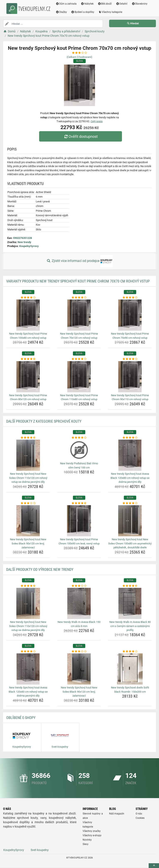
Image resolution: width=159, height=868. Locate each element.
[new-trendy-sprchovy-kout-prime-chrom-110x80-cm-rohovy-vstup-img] (79, 377)
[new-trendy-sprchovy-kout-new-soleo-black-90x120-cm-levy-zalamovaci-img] (28, 521)
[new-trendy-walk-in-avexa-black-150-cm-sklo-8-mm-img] (79, 603)
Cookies (140, 818)
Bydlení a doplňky (83, 12)
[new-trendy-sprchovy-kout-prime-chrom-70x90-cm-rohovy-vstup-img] (130, 315)
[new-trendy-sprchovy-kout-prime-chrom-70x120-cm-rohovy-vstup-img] (79, 315)
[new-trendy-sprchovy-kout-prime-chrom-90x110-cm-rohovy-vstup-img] (130, 377)
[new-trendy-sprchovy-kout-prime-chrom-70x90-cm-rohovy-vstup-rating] (130, 298)
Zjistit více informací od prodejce (79, 261)
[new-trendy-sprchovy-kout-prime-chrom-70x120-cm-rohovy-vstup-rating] (79, 298)
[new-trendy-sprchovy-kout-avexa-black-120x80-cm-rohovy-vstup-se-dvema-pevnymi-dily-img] (130, 455)
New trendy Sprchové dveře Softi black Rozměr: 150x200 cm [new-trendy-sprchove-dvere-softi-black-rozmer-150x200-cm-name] (130, 690)
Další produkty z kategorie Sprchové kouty (44, 421)
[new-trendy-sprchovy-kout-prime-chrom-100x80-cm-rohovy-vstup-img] (28, 315)
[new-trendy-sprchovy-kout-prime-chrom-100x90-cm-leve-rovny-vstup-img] (79, 521)
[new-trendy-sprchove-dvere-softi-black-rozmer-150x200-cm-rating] (130, 652)
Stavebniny (139, 4)
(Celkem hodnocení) (79, 57)
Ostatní (122, 4)
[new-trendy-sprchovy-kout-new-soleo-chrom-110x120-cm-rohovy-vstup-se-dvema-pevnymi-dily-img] (28, 455)
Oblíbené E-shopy (21, 718)
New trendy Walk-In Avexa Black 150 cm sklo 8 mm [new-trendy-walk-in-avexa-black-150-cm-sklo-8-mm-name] (79, 624)
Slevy (86, 844)
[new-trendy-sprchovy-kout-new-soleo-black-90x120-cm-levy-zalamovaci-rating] (28, 503)
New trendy (24, 242)
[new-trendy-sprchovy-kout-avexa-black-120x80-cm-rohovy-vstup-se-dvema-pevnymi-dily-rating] (130, 438)
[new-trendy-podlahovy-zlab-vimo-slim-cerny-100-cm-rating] (79, 438)
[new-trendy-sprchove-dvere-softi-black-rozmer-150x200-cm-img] (130, 669)
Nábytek (87, 4)
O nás (139, 814)
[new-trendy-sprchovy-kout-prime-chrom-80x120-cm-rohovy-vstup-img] (28, 377)
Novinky (87, 840)
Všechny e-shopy (92, 835)
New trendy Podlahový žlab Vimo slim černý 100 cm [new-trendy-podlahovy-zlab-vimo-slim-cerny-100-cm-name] (79, 465)
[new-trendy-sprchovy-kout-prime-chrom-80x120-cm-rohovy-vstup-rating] (28, 359)
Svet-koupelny (40, 850)
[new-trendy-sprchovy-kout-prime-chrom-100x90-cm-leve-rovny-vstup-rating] (79, 503)
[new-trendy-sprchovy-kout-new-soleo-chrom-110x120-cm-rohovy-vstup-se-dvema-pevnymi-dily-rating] (28, 438)
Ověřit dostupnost (81, 136)
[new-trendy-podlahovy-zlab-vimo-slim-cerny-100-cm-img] (79, 450)
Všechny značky (92, 831)
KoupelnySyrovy (29, 246)
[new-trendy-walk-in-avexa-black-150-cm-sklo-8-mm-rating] (79, 586)
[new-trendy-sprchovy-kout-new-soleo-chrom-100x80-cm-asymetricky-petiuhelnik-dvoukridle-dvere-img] (130, 521)
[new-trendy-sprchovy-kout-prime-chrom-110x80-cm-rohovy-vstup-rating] (79, 359)
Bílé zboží (105, 4)
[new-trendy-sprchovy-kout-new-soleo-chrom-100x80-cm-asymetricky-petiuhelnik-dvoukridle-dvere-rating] (130, 503)
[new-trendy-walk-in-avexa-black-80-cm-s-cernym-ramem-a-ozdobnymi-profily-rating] (130, 586)
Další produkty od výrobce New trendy (40, 569)
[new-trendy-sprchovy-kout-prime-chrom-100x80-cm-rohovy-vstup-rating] (28, 298)
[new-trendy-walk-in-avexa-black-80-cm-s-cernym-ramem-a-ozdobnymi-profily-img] (130, 603)
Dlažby (61, 12)
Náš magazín (117, 814)
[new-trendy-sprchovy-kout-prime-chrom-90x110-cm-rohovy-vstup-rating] (130, 359)
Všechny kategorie (110, 12)
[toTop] (154, 866)
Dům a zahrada (66, 4)
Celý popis (97, 121)
